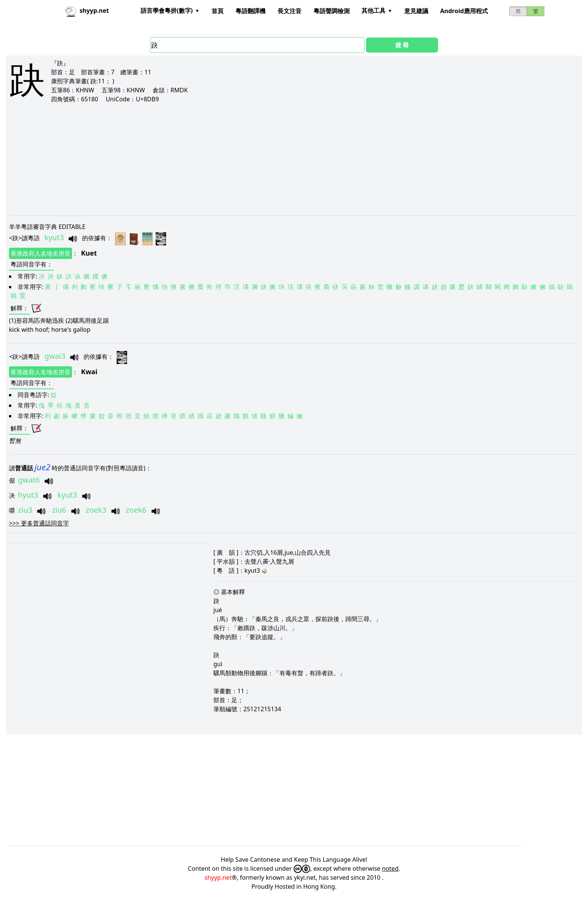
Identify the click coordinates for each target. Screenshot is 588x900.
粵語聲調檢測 (331, 11)
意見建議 (416, 11)
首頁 (217, 11)
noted (390, 868)
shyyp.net (218, 877)
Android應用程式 (464, 11)
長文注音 (289, 11)
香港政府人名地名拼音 (40, 253)
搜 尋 (402, 45)
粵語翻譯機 (250, 11)
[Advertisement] (234, 159)
